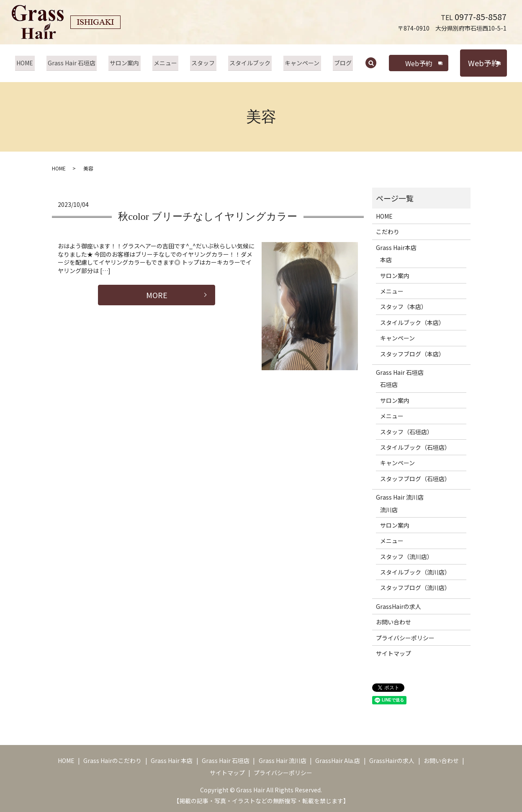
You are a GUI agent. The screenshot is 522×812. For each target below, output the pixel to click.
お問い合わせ (393, 622)
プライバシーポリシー (405, 638)
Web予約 (413, 63)
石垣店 (389, 384)
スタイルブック (247, 63)
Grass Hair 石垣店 (75, 63)
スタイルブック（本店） (412, 322)
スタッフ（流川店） (406, 557)
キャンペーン (298, 63)
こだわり (388, 232)
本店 (386, 260)
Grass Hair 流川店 (400, 497)
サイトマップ (393, 653)
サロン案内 (127, 63)
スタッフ (202, 63)
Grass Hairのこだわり (112, 760)
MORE (157, 295)
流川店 (389, 510)
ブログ (337, 63)
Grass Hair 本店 (172, 760)
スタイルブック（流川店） (415, 572)
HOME (30, 63)
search (371, 64)
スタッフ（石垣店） (406, 432)
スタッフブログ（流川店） (415, 588)
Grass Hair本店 (396, 247)
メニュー (166, 63)
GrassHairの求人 (399, 606)
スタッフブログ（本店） (412, 354)
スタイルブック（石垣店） (415, 447)
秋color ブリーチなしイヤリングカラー (207, 217)
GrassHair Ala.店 (338, 760)
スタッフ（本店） (404, 307)
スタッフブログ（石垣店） (415, 479)
